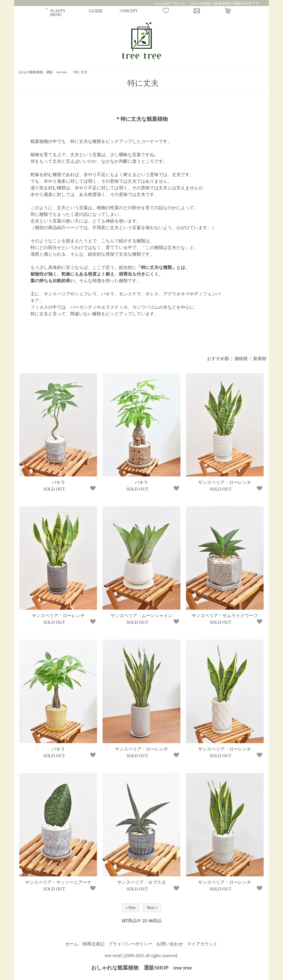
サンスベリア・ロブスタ (141, 882)
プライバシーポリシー (130, 944)
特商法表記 (93, 944)
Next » (152, 908)
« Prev (131, 908)
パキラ (58, 482)
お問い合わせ (170, 944)
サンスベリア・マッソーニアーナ (58, 882)
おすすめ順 (218, 359)
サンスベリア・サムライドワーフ (225, 616)
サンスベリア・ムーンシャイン (141, 616)
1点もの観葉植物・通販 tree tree (42, 72)
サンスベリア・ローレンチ (225, 482)
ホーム (72, 944)
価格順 (241, 359)
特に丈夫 (81, 72)
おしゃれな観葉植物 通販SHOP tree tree (141, 968)
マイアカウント (202, 944)
